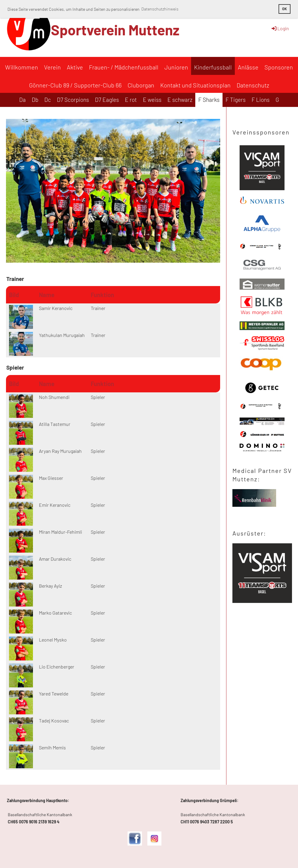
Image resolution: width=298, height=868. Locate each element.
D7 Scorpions (73, 100)
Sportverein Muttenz (115, 30)
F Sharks (209, 100)
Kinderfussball (213, 67)
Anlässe (248, 67)
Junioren (176, 67)
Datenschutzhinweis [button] (160, 9)
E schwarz (180, 100)
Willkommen (22, 67)
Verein (52, 67)
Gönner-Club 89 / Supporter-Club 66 (75, 85)
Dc (48, 100)
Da (22, 100)
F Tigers (236, 100)
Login (280, 28)
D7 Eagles (107, 100)
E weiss (152, 100)
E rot (131, 100)
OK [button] (285, 9)
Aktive (75, 67)
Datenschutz (253, 85)
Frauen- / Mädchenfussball (124, 67)
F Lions (261, 100)
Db (35, 100)
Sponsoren (279, 67)
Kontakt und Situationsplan (195, 85)
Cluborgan (141, 85)
